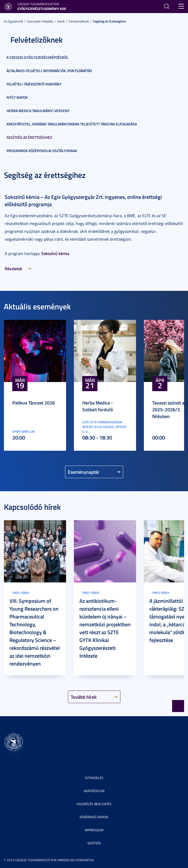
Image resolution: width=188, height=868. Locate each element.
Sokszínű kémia (55, 253)
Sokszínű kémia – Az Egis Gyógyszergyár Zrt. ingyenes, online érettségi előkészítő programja (83, 200)
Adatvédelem (94, 791)
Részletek (13, 268)
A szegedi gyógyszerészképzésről (37, 57)
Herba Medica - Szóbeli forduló (98, 406)
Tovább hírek (84, 697)
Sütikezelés (94, 778)
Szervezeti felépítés (40, 21)
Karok (61, 21)
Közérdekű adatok (94, 817)
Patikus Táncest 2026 (34, 403)
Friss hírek (21, 593)
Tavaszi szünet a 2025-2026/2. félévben (168, 409)
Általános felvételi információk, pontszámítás (49, 71)
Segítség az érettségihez (109, 21)
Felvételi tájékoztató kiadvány (34, 84)
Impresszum (94, 830)
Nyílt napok (17, 97)
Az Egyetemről (13, 21)
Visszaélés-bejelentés (94, 804)
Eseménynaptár (84, 472)
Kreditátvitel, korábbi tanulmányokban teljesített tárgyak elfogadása (72, 124)
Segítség (94, 843)
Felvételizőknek (79, 21)
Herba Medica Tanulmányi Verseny (38, 111)
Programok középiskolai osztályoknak (42, 151)
